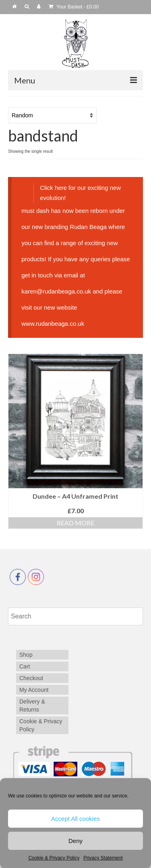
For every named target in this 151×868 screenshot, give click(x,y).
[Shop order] (52, 115)
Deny (75, 841)
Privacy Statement (103, 858)
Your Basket (74, 7)
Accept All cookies (75, 819)
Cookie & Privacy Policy (54, 858)
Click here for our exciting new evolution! (80, 193)
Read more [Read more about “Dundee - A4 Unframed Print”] (75, 523)
